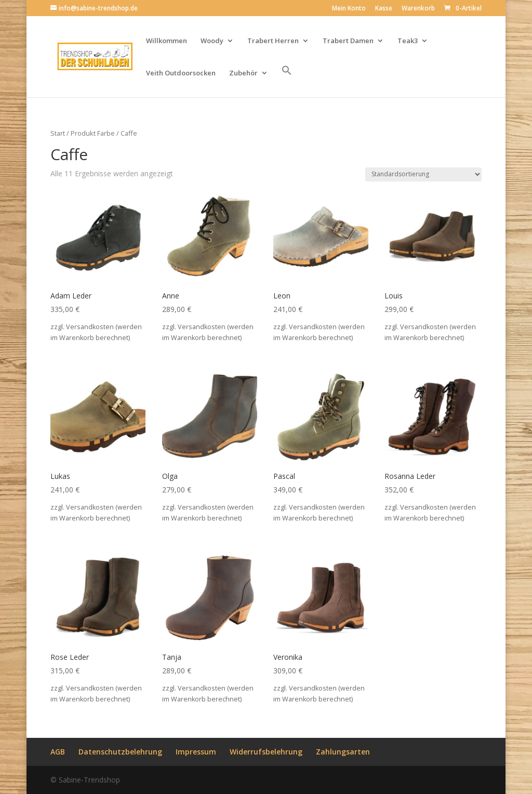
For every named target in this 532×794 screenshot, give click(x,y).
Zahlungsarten (343, 752)
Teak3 (408, 41)
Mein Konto (349, 9)
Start (58, 133)
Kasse (384, 9)
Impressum (196, 752)
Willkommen (167, 41)
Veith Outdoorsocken (181, 73)
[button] (287, 81)
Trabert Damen (348, 41)
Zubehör (243, 73)
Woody (212, 41)
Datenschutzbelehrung (120, 752)
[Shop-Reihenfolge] (423, 174)
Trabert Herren (273, 41)
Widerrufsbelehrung (266, 752)
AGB (58, 752)
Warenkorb (418, 9)
